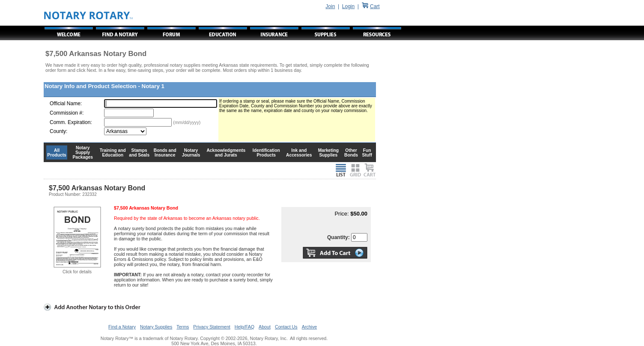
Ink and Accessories (299, 153)
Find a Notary (122, 327)
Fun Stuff (367, 153)
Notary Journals (191, 153)
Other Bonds (351, 153)
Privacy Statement (212, 327)
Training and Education (113, 153)
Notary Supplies (156, 327)
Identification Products (266, 153)
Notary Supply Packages (83, 152)
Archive (310, 327)
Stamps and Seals (139, 153)
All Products (57, 153)
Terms (183, 327)
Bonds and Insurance (165, 153)
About (265, 327)
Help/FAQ (244, 327)
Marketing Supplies (329, 153)
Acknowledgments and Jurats (226, 153)
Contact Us (286, 327)
